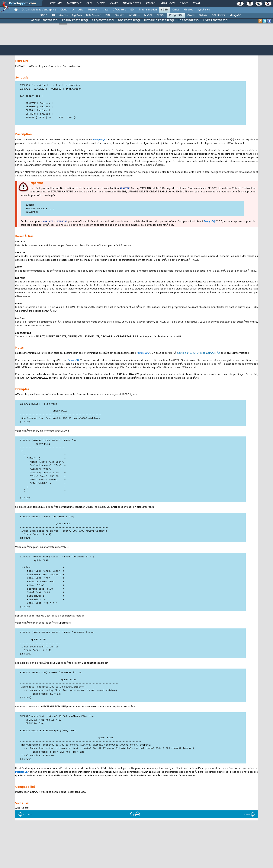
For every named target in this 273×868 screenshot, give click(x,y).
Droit (184, 3)
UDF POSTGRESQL (189, 20)
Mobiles (188, 10)
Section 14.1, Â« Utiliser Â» (199, 359)
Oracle (191, 15)
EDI (132, 10)
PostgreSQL (176, 15)
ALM (81, 10)
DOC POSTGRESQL (129, 20)
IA (73, 10)
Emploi (151, 3)
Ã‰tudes (168, 3)
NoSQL (161, 15)
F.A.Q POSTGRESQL (103, 20)
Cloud (64, 10)
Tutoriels (74, 3)
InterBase (134, 15)
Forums (56, 3)
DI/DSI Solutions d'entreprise (39, 10)
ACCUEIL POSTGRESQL (45, 20)
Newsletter (132, 3)
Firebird (119, 15)
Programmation (148, 10)
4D (53, 15)
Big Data (77, 15)
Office (176, 10)
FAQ (89, 3)
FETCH (249, 820)
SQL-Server (219, 15)
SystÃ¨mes (204, 10)
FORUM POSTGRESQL (75, 20)
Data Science (94, 15)
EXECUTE (25, 820)
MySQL (148, 15)
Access (63, 15)
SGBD (165, 10)
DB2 (108, 15)
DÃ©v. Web (119, 10)
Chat (114, 3)
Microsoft (94, 10)
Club (196, 3)
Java (106, 10)
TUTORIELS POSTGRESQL (159, 20)
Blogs (101, 3)
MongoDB (235, 15)
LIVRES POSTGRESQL (216, 20)
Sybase (203, 15)
